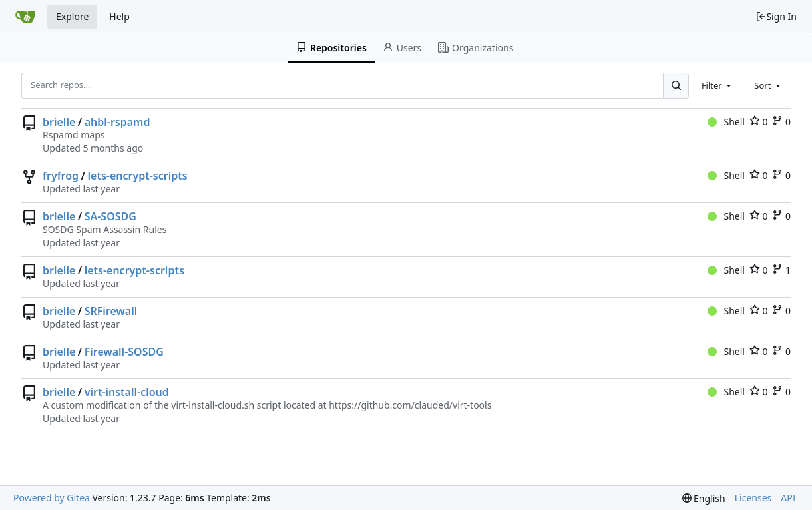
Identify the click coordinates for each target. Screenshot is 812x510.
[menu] (704, 498)
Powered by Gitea (52, 498)
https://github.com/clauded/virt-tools (410, 405)
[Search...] (676, 85)
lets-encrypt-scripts (138, 176)
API (788, 498)
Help (119, 16)
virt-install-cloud (127, 392)
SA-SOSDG (110, 216)
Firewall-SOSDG (124, 352)
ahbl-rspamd (117, 122)
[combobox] (717, 85)
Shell (726, 122)
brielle (59, 122)
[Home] (25, 17)
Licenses (753, 498)
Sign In (776, 16)
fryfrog (61, 176)
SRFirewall (111, 311)
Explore (72, 16)
